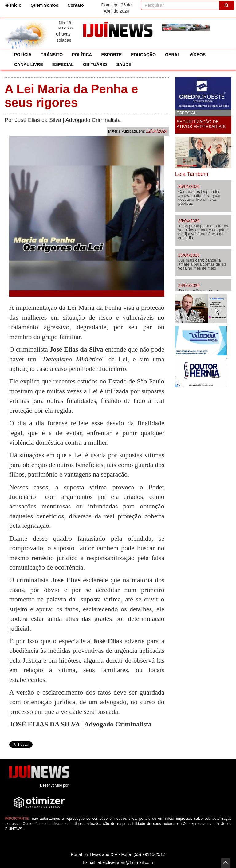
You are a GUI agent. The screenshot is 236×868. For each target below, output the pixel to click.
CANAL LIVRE (29, 64)
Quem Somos (44, 5)
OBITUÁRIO (95, 64)
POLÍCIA (23, 55)
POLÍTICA (82, 55)
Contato (76, 5)
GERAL (173, 55)
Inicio (15, 5)
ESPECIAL (63, 64)
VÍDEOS (197, 55)
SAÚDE (124, 64)
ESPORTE (111, 55)
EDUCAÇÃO (143, 55)
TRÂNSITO (52, 55)
